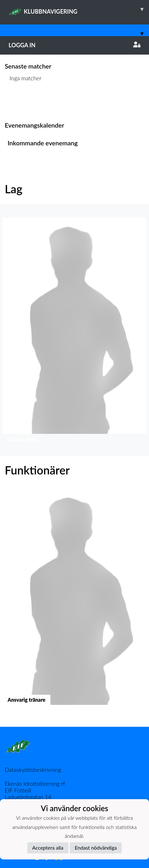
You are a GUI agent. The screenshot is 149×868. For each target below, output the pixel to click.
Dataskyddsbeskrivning (33, 770)
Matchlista (20, 102)
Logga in (74, 45)
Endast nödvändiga (96, 848)
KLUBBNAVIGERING (79, 9)
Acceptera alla (48, 848)
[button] (74, 332)
